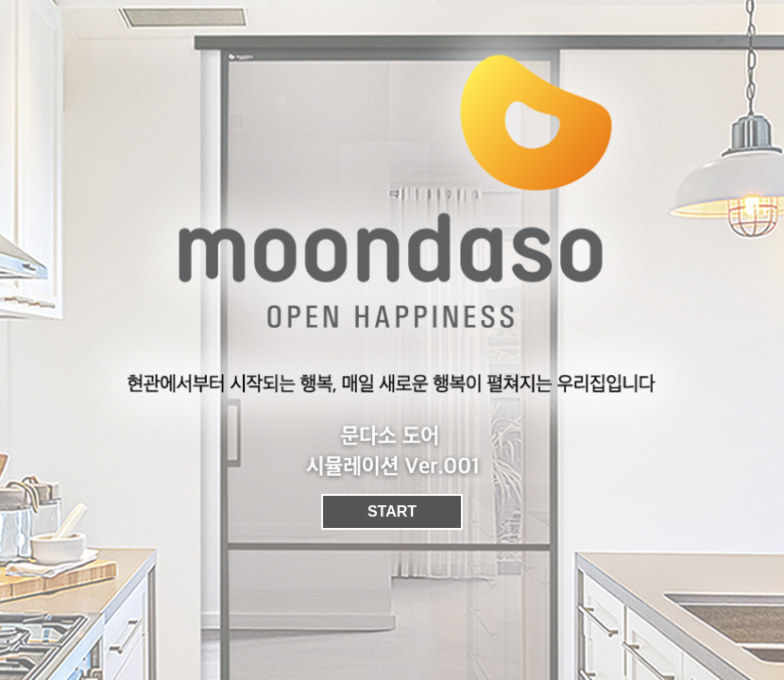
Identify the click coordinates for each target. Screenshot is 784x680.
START (392, 511)
